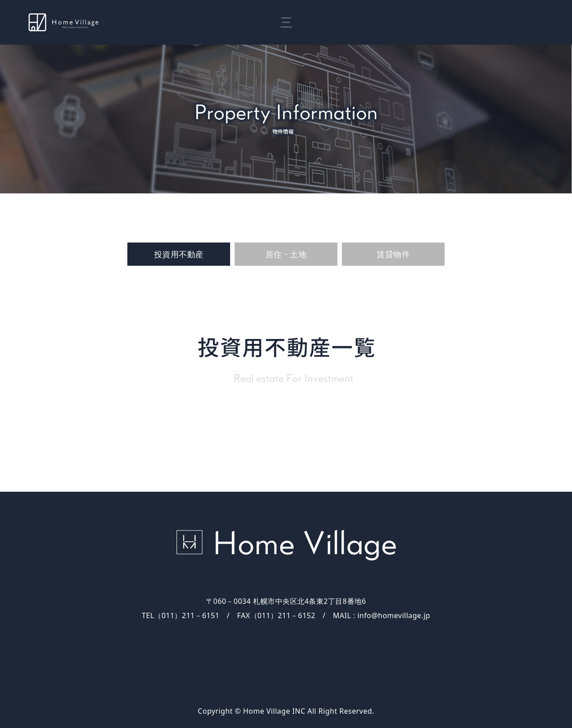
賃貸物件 (393, 254)
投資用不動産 (179, 254)
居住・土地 (286, 254)
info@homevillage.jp (394, 615)
